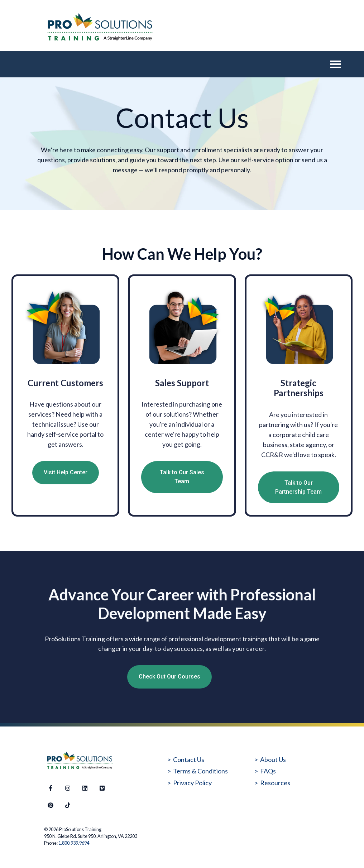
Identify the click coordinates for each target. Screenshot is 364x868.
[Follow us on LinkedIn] (85, 788)
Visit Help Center (66, 472)
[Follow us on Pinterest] (51, 805)
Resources (275, 783)
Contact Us (189, 759)
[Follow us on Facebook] (51, 788)
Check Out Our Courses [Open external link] (169, 677)
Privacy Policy (192, 783)
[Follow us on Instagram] (68, 788)
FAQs (268, 771)
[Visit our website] (102, 788)
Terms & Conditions (200, 771)
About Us (273, 759)
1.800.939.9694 (74, 843)
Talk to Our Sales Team (182, 477)
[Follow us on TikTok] (68, 805)
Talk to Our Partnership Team (298, 487)
